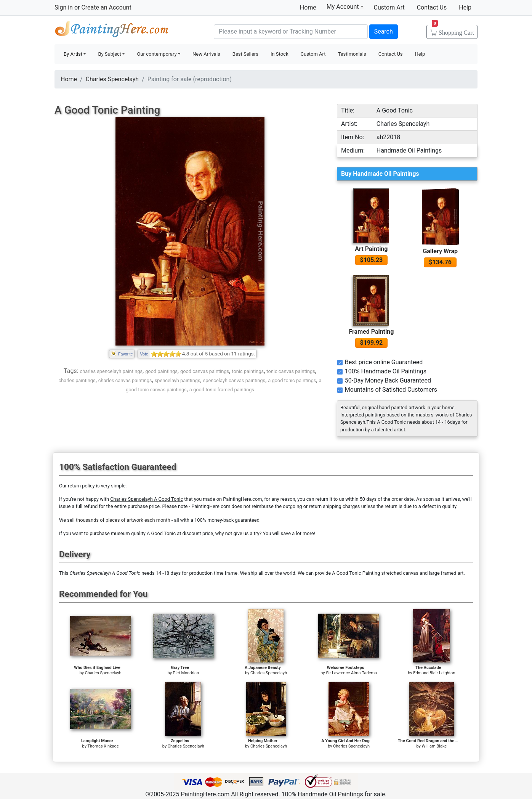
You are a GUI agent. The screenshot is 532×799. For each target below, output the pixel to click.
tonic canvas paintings (291, 371)
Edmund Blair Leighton (434, 673)
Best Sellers (245, 54)
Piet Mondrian (186, 673)
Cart (453, 30)
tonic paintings (248, 371)
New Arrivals (206, 54)
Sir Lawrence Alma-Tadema (351, 673)
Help (465, 7)
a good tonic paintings (292, 380)
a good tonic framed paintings (222, 390)
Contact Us (432, 7)
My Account (345, 6)
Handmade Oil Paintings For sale (112, 31)
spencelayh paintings (178, 380)
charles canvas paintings (125, 380)
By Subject (110, 54)
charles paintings (77, 380)
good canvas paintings (205, 371)
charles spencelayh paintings (111, 371)
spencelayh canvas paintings (234, 380)
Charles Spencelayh (112, 79)
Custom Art (389, 7)
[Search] (291, 32)
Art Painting (371, 249)
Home (308, 7)
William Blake (434, 746)
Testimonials (352, 54)
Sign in (64, 7)
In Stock (280, 54)
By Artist (73, 54)
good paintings (161, 371)
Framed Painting (371, 332)
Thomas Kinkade (103, 746)
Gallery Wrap (440, 251)
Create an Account (106, 7)
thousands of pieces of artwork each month (123, 520)
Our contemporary (157, 54)
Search (384, 31)
